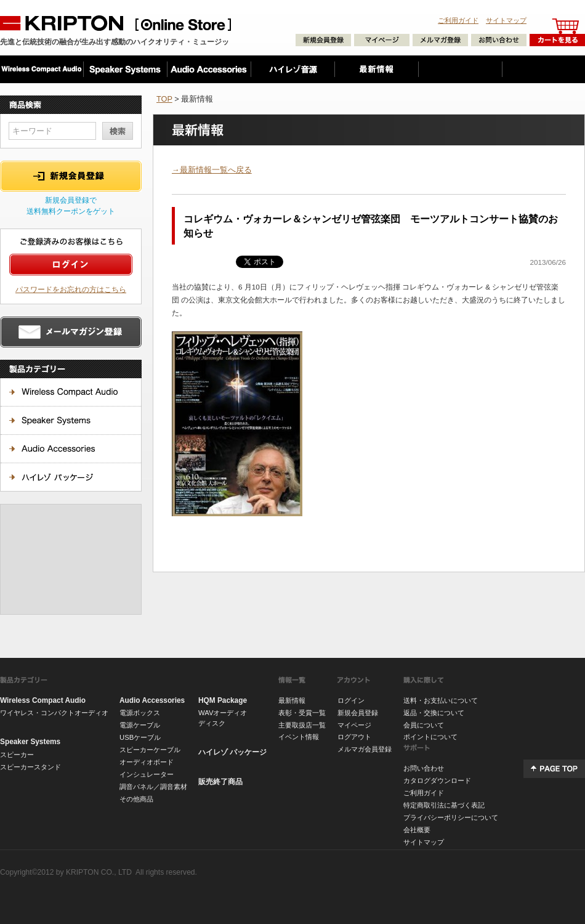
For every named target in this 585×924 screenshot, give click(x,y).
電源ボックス (140, 713)
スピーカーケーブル (150, 750)
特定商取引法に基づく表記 (444, 805)
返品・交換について (434, 713)
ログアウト (354, 737)
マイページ (354, 725)
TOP (164, 99)
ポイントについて (430, 737)
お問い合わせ (424, 768)
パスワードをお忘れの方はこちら (71, 289)
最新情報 (292, 700)
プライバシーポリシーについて (451, 817)
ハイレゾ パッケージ (232, 752)
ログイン (351, 700)
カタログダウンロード (437, 780)
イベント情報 (299, 737)
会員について (424, 725)
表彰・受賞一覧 (302, 713)
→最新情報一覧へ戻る (212, 170)
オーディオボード (147, 762)
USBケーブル (140, 737)
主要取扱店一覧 (302, 725)
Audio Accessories (152, 700)
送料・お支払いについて (441, 700)
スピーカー (17, 755)
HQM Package (223, 700)
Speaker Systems (30, 742)
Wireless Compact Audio (43, 700)
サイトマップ (506, 20)
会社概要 (417, 830)
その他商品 (136, 799)
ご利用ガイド (458, 20)
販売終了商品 (220, 782)
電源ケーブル (140, 725)
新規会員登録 (358, 713)
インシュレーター (147, 774)
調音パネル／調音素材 (153, 787)
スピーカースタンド (30, 767)
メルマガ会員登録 (365, 749)
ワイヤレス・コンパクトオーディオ (54, 713)
